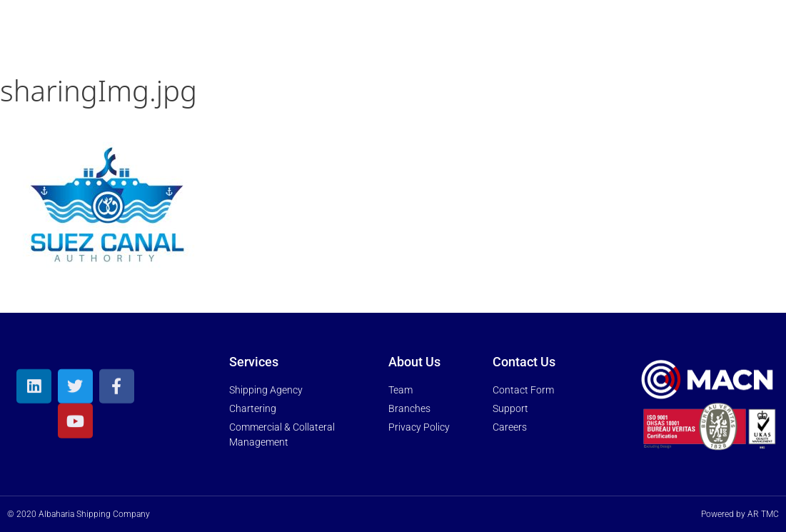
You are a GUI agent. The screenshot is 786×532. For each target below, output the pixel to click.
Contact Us (637, 37)
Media (545, 37)
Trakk (722, 36)
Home (256, 36)
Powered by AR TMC (740, 514)
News (481, 36)
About (322, 37)
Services (407, 37)
